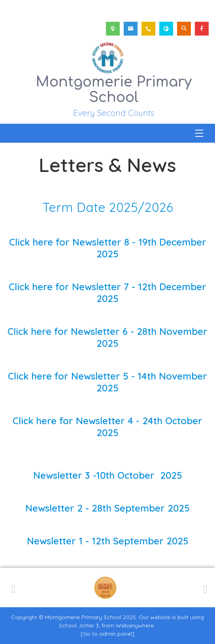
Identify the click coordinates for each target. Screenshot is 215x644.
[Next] (204, 588)
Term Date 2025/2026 (108, 207)
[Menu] (199, 133)
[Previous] (13, 587)
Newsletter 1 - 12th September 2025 (108, 541)
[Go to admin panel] (107, 634)
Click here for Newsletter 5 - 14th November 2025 (107, 382)
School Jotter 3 (79, 625)
